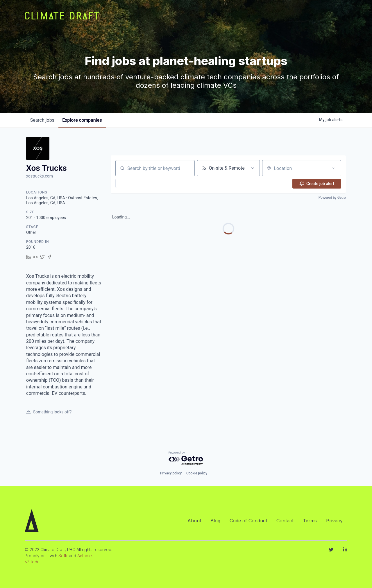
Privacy (334, 521)
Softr (63, 556)
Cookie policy (197, 473)
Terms (310, 521)
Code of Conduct (248, 521)
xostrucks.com (40, 176)
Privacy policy (171, 473)
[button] (135, 183)
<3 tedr (32, 562)
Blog (215, 521)
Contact (285, 521)
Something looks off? (49, 412)
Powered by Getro (332, 198)
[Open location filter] (334, 168)
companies (84, 120)
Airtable (85, 556)
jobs (43, 120)
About (194, 521)
